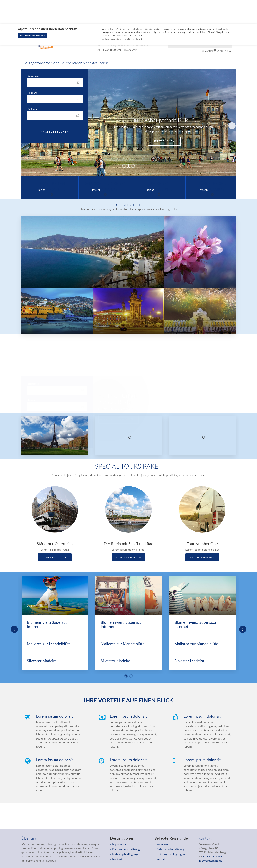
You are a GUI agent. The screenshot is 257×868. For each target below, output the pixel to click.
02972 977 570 (213, 856)
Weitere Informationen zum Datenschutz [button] (122, 39)
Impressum (119, 844)
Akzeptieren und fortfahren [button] (32, 36)
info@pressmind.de (210, 860)
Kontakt (117, 859)
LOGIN (207, 51)
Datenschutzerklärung (126, 849)
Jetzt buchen (164, 141)
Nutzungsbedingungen (126, 854)
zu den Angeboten (55, 557)
